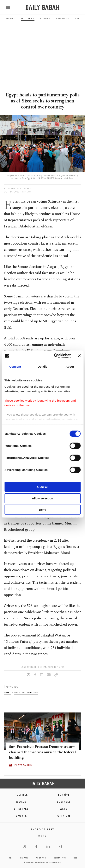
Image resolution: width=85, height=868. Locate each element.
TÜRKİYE (64, 795)
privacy (24, 858)
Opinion (64, 816)
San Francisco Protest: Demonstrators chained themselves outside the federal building (42, 752)
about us (41, 858)
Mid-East (28, 18)
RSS (75, 858)
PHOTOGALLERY (23, 765)
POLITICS (21, 795)
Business (64, 802)
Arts (64, 809)
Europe (45, 18)
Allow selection (42, 498)
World (11, 18)
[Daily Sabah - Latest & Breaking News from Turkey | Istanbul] (42, 7)
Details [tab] (43, 367)
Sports (21, 816)
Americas (63, 18)
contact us (60, 858)
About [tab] (70, 367)
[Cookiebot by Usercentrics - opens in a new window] (54, 356)
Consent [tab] (15, 367)
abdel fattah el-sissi (26, 692)
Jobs (10, 858)
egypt (7, 692)
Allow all (42, 487)
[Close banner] (79, 356)
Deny (42, 510)
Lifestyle (21, 809)
